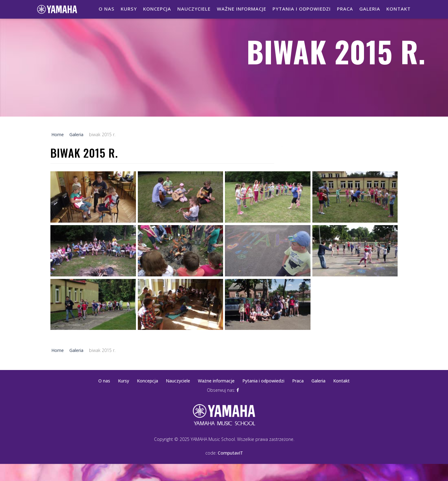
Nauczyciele (194, 9)
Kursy (129, 9)
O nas (107, 9)
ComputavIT (230, 453)
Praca (345, 9)
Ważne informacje (242, 9)
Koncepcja (157, 9)
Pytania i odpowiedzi (302, 9)
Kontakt (399, 9)
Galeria (370, 9)
